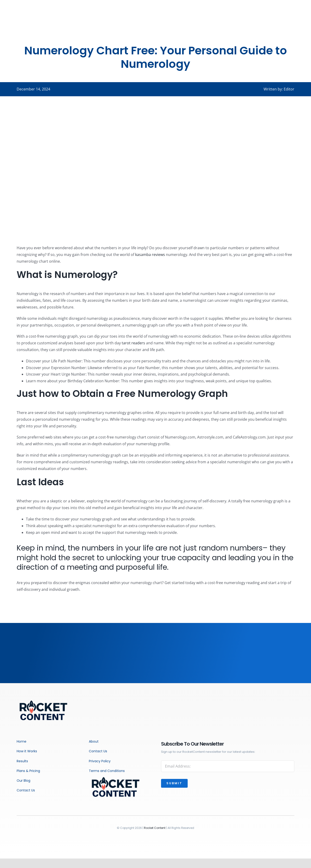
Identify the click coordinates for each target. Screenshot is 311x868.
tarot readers (133, 343)
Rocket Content (155, 828)
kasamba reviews (150, 255)
